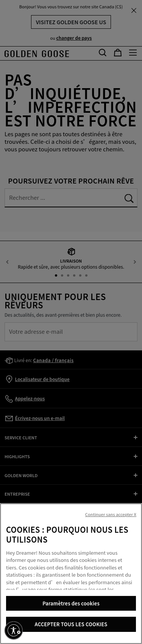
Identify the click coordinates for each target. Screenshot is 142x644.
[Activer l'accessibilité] (14, 630)
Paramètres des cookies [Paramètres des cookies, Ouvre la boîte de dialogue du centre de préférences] (71, 603)
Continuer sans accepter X (111, 514)
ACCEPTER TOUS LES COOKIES (71, 624)
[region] (71, 574)
